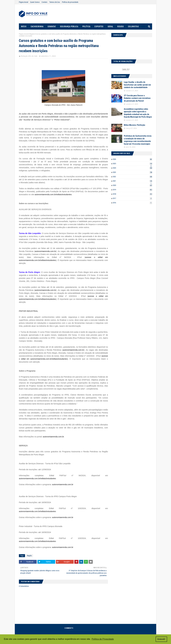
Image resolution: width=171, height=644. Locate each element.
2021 (132, 181)
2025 (132, 164)
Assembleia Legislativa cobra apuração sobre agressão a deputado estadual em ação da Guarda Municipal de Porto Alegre (138, 113)
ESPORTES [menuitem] (99, 26)
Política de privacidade (70, 2)
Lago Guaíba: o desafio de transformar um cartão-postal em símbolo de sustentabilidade (137, 85)
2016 (132, 203)
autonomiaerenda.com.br (45, 251)
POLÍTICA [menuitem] (86, 26)
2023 (132, 172)
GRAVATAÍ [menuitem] (52, 26)
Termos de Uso (55, 2)
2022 (132, 177)
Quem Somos (35, 2)
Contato (44, 2)
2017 (132, 198)
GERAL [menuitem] (110, 26)
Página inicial (23, 34)
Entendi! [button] (161, 639)
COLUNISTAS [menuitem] (133, 26)
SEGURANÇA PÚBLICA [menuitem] (69, 26)
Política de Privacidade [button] (103, 639)
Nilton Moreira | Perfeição (135, 125)
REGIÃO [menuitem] (121, 26)
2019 (132, 190)
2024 (132, 168)
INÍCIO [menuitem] (24, 26)
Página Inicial (24, 2)
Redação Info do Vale (29, 56)
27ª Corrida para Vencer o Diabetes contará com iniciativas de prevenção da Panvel (137, 98)
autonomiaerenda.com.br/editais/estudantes (53, 194)
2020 (132, 185)
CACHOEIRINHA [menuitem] (37, 26)
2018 (132, 194)
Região (32, 34)
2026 (132, 159)
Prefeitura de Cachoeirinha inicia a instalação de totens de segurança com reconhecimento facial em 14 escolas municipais (138, 140)
